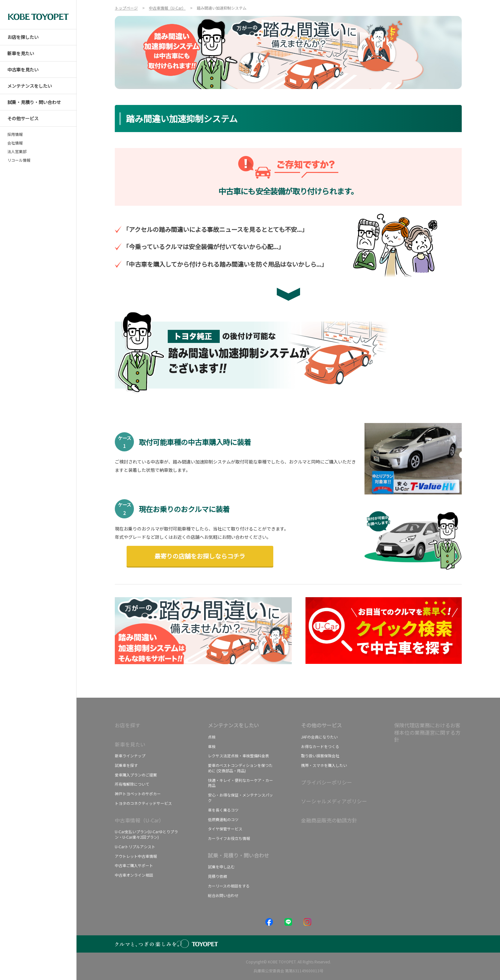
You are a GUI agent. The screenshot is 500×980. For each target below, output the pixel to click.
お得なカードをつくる (320, 746)
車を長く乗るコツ (223, 810)
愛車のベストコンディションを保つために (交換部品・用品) (240, 768)
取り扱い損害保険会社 (320, 756)
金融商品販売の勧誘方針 (329, 820)
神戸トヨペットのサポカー (138, 794)
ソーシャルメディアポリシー (334, 801)
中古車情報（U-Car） (139, 820)
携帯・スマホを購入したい (324, 765)
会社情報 (15, 143)
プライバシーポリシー (327, 782)
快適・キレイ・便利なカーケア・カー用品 (240, 783)
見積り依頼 (217, 876)
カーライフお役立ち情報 (229, 838)
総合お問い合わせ (223, 895)
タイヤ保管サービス (225, 829)
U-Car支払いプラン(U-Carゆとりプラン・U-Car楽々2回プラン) (146, 834)
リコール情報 (19, 160)
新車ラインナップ (130, 756)
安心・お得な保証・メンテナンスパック (240, 798)
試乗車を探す (126, 765)
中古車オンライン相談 (134, 875)
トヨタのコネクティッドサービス (143, 803)
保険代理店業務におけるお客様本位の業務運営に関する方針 (427, 732)
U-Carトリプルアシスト (135, 846)
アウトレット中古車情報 (136, 856)
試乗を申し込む (221, 867)
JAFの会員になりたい (319, 737)
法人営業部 (17, 152)
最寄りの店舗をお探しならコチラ (200, 556)
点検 (212, 737)
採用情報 (15, 134)
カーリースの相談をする (229, 886)
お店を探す (128, 725)
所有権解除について (132, 784)
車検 (212, 746)
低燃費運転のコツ (223, 819)
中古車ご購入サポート (134, 865)
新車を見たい (130, 744)
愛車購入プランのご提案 (136, 775)
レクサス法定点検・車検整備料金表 (239, 756)
